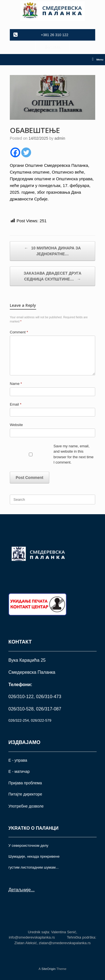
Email (16, 404)
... (33, 890)
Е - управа (18, 760)
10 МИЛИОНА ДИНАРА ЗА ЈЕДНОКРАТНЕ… (52, 251)
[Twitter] (26, 152)
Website (16, 425)
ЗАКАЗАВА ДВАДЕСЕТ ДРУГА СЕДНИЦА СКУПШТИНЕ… (52, 277)
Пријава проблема (25, 783)
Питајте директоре (25, 794)
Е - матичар (19, 771)
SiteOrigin (49, 969)
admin (60, 138)
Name (16, 384)
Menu (98, 60)
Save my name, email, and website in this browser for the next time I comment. (73, 454)
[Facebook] (15, 152)
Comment (19, 332)
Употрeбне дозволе (26, 806)
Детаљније (20, 890)
